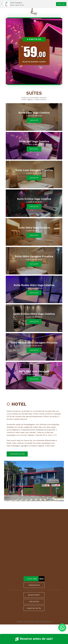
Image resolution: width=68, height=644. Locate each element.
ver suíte (34, 120)
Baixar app (61, 4)
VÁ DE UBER (36, 579)
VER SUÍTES (34, 602)
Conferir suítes (17, 454)
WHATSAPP (34, 595)
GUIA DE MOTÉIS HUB (26, 622)
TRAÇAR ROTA (34, 585)
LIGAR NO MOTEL (34, 608)
